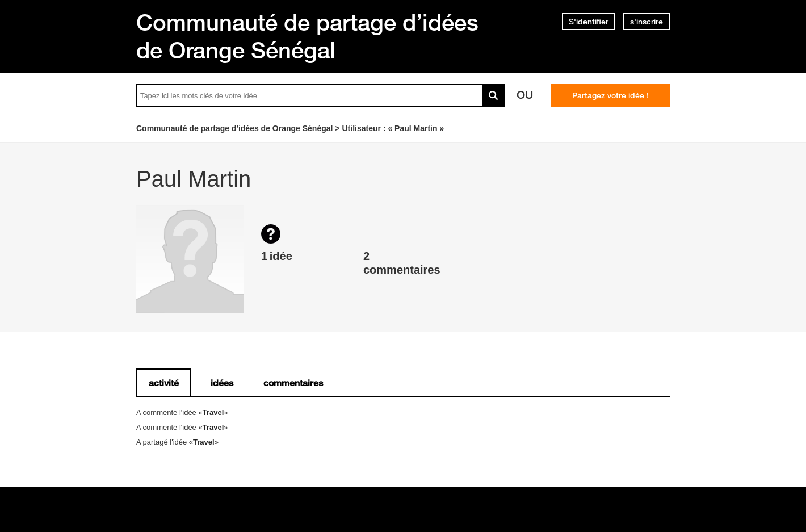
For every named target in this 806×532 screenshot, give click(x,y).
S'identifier (589, 22)
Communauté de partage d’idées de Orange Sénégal (307, 36)
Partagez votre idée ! (610, 95)
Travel (213, 412)
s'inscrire (647, 22)
